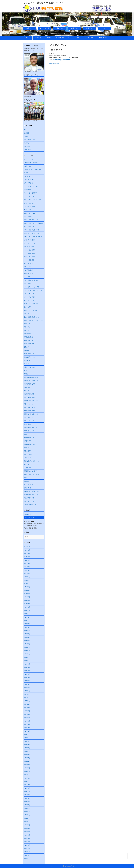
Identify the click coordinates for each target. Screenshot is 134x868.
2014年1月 (27, 852)
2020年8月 (27, 590)
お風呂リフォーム (29, 180)
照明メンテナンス (29, 421)
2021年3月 (27, 574)
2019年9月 (27, 624)
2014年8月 (27, 828)
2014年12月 (27, 815)
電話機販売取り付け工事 (31, 495)
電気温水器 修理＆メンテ (32, 491)
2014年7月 (27, 832)
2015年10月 (27, 781)
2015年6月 (27, 795)
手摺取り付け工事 (29, 354)
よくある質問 (89, 38)
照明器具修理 (28, 424)
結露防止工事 (28, 441)
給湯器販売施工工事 (30, 444)
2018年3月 (27, 684)
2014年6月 (27, 835)
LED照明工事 (28, 166)
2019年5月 (27, 637)
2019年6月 (27, 634)
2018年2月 (27, 688)
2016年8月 (27, 748)
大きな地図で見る (54, 64)
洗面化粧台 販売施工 (30, 407)
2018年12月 (27, 654)
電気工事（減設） (29, 484)
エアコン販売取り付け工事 (32, 230)
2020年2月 (27, 607)
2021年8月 (27, 563)
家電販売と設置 (28, 337)
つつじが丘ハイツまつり (31, 186)
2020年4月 (27, 600)
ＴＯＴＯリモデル (29, 501)
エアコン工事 (44, 28)
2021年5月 (27, 570)
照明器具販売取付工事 (30, 427)
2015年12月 (27, 775)
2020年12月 (27, 577)
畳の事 (26, 434)
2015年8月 (27, 788)
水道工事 (74, 28)
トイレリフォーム (29, 273)
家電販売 (30, 28)
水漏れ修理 (27, 387)
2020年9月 (27, 587)
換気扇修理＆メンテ (30, 357)
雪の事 (26, 478)
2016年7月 (27, 751)
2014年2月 (27, 848)
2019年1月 (27, 651)
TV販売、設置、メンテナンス (32, 170)
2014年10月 (27, 822)
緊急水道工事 (28, 451)
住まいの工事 (28, 307)
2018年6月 (27, 674)
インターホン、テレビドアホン (33, 200)
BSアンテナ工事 (29, 159)
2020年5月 (27, 597)
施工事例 (26, 364)
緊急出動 (26, 448)
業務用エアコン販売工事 (31, 381)
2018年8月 (27, 667)
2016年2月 (27, 768)
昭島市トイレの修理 (30, 367)
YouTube (26, 173)
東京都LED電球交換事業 (31, 377)
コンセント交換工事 (30, 250)
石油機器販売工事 (29, 438)
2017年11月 (27, 698)
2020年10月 (27, 584)
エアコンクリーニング (30, 213)
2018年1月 (27, 691)
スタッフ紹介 (28, 267)
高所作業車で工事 (29, 498)
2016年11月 (27, 738)
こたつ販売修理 (28, 183)
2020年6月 (27, 594)
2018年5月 (27, 677)
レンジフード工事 (29, 300)
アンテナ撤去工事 (29, 196)
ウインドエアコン (29, 203)
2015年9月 (27, 785)
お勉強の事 (27, 176)
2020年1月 (27, 610)
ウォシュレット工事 (30, 206)
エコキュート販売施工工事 (32, 233)
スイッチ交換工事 (29, 260)
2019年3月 (27, 644)
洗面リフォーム (28, 404)
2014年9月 (27, 825)
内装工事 (26, 314)
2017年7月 (27, 711)
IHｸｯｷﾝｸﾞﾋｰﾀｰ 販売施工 (31, 163)
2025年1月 (27, 550)
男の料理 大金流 (29, 431)
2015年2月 (27, 808)
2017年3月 (27, 724)
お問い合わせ (103, 38)
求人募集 (77, 38)
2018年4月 (27, 681)
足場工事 (26, 464)
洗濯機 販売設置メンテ (31, 401)
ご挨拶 (48, 38)
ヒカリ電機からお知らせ (31, 280)
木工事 (26, 370)
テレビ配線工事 (28, 270)
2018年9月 (27, 664)
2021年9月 (27, 560)
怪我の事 (26, 347)
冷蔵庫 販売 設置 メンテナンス (33, 320)
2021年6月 (27, 567)
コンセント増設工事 (30, 253)
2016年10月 (27, 741)
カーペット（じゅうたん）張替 (33, 237)
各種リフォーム (28, 327)
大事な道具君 (28, 334)
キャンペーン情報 (29, 247)
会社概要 (38, 38)
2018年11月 (27, 657)
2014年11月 (27, 818)
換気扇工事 (27, 360)
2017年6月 (27, 714)
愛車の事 (26, 350)
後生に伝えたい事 (29, 344)
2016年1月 (27, 771)
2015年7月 (27, 791)
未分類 (26, 374)
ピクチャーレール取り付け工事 (33, 290)
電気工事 (59, 28)
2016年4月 (27, 761)
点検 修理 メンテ (30, 417)
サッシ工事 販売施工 (30, 257)
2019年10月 (27, 620)
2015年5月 (27, 798)
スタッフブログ (28, 263)
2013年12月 (27, 855)
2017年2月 (27, 728)
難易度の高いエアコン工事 (32, 474)
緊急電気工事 (28, 454)
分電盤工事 (27, 324)
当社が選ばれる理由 (62, 38)
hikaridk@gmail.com (62, 60)
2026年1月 (27, 547)
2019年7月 (27, 631)
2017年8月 (27, 708)
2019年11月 (27, 617)
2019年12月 (27, 614)
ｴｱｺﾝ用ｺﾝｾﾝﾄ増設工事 (30, 505)
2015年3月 (27, 805)
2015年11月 (27, 778)
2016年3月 (27, 765)
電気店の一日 (28, 488)
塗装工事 (26, 330)
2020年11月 (27, 580)
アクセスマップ (29, 518)
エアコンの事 (28, 210)
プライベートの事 (29, 294)
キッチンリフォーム (30, 243)
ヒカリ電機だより (29, 283)
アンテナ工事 (28, 190)
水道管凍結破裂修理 (30, 397)
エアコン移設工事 (29, 226)
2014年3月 (27, 845)
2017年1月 (27, 731)
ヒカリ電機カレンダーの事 (32, 287)
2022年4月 (27, 557)
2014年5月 (27, 838)
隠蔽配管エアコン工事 (30, 471)
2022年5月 (27, 553)
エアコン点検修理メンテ (31, 220)
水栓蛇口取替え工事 (30, 384)
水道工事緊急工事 (29, 394)
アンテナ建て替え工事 (30, 193)
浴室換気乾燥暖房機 (30, 411)
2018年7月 (27, 671)
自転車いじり (28, 458)
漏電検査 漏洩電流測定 (31, 414)
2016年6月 (27, 755)
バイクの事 (27, 277)
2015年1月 (27, 812)
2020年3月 (27, 604)
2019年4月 (27, 641)
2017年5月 (27, 718)
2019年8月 (27, 627)
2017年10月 (27, 701)
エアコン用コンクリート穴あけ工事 (33, 224)
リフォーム (104, 28)
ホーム (28, 38)
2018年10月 (27, 661)
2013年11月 (27, 859)
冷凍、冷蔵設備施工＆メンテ (32, 317)
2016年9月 (27, 745)
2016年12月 (27, 734)
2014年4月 (27, 842)
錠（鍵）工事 (28, 468)
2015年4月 (27, 802)
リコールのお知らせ (30, 297)
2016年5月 (27, 758)
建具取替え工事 (28, 340)
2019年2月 (27, 647)
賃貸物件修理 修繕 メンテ (32, 461)
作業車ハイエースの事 (30, 310)
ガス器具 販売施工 (30, 240)
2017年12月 (27, 694)
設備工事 (89, 28)
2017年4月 (27, 721)
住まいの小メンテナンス (31, 304)
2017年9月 (27, 704)
